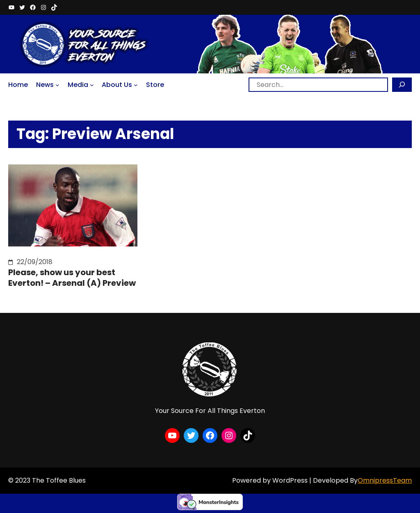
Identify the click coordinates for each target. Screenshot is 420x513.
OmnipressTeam (385, 480)
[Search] (402, 85)
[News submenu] (57, 85)
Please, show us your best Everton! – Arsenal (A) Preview (72, 278)
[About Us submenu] (136, 85)
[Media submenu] (92, 85)
